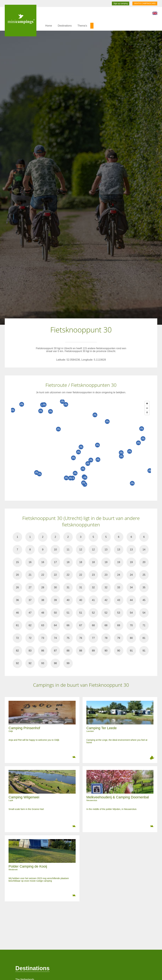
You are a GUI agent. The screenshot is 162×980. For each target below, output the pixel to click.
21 (30, 575)
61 (17, 625)
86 (43, 651)
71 (144, 625)
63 (43, 625)
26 (17, 587)
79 (119, 638)
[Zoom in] (147, 403)
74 (55, 638)
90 (106, 651)
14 (144, 550)
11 (68, 550)
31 (68, 587)
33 (119, 587)
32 (93, 587)
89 (93, 651)
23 (93, 575)
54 (131, 613)
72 (17, 638)
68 (93, 625)
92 (17, 663)
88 (68, 651)
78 (106, 638)
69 (119, 625)
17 (55, 562)
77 (93, 638)
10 (55, 550)
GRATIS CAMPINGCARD (145, 3)
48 (43, 613)
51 (68, 613)
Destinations (65, 26)
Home (49, 26)
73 (43, 638)
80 (131, 638)
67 (81, 625)
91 (131, 651)
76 (81, 638)
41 (93, 600)
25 (144, 575)
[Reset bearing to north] (147, 413)
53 (119, 613)
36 (17, 600)
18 (68, 562)
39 (55, 600)
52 (93, 613)
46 (17, 613)
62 (30, 625)
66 (68, 625)
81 (144, 638)
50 (55, 613)
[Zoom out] (147, 408)
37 (30, 600)
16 (30, 562)
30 (55, 587)
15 (17, 562)
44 (131, 600)
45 (144, 600)
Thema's (82, 26)
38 (43, 600)
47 (30, 613)
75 (68, 638)
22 (43, 575)
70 (131, 625)
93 (43, 663)
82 (17, 651)
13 (106, 550)
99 (68, 663)
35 (144, 587)
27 (30, 587)
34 (131, 587)
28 (43, 587)
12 (81, 550)
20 (144, 562)
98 (55, 663)
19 (106, 562)
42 (106, 600)
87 (55, 651)
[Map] (84, 447)
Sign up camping (120, 3)
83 (30, 651)
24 (119, 575)
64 (55, 625)
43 (119, 600)
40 (68, 600)
